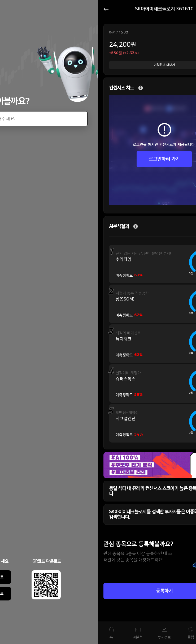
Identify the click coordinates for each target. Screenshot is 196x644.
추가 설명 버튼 (141, 88)
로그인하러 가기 (164, 159)
